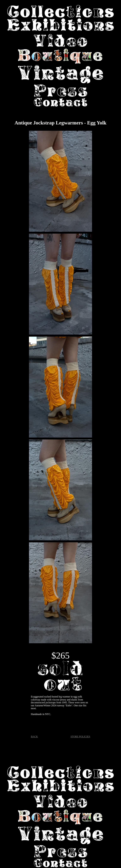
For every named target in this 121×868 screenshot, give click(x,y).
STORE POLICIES (80, 737)
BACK (34, 737)
